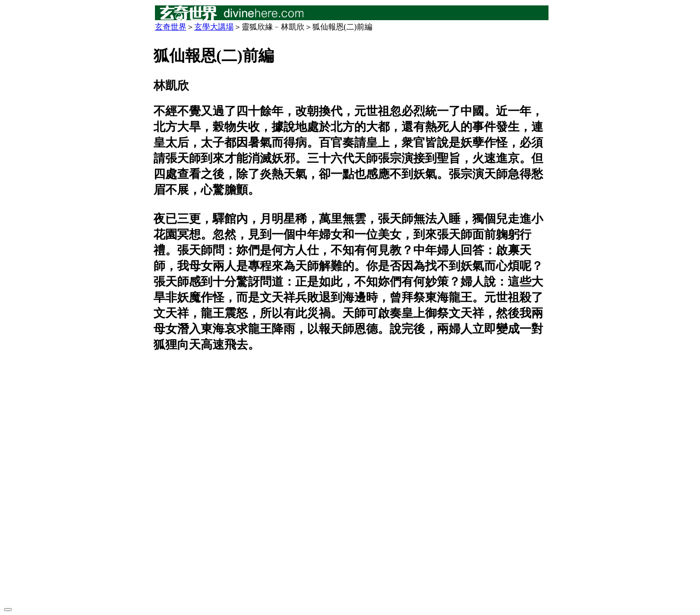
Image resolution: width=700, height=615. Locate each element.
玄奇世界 (171, 27)
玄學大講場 (214, 27)
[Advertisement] (350, 480)
